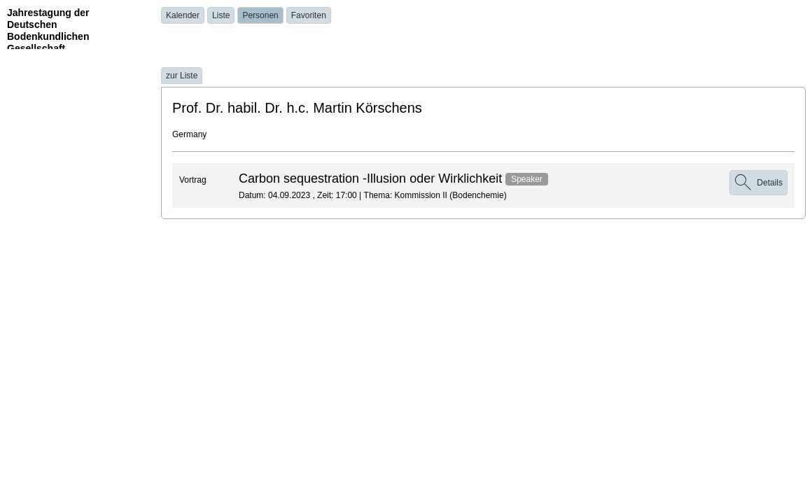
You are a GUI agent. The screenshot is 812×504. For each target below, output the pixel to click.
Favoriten (309, 15)
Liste (221, 15)
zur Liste (182, 76)
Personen (260, 15)
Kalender (183, 15)
